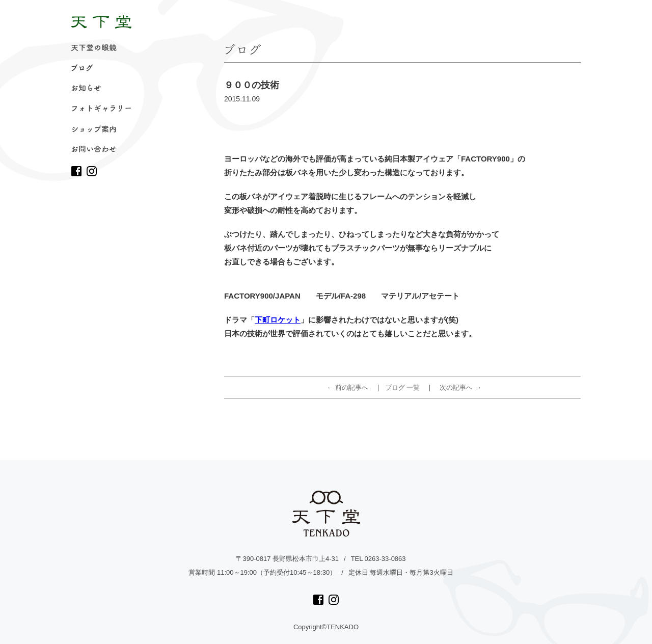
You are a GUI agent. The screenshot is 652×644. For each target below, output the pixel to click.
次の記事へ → (460, 387)
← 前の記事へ (348, 387)
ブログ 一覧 (403, 387)
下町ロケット (278, 320)
